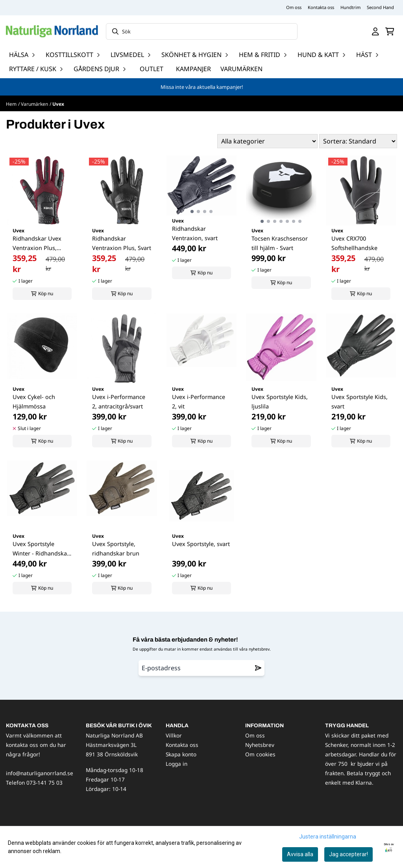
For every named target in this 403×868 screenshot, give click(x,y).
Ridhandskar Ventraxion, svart (195, 233)
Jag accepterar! (348, 854)
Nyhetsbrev (260, 745)
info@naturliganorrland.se (40, 773)
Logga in (177, 764)
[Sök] (202, 31)
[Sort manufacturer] (267, 141)
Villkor (174, 735)
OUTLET (152, 69)
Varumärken (241, 69)
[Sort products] (358, 141)
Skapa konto (181, 754)
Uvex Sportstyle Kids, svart (360, 402)
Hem (11, 104)
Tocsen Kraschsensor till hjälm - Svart (280, 243)
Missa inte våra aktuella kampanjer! (202, 87)
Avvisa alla (300, 854)
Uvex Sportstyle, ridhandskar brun (116, 549)
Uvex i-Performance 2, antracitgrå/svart (119, 402)
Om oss (294, 7)
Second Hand (380, 7)
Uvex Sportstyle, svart (201, 544)
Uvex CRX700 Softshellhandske (354, 243)
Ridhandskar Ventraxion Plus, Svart (122, 243)
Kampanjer (193, 69)
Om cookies (260, 754)
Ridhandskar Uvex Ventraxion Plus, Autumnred (37, 244)
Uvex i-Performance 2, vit (199, 402)
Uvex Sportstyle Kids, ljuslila (280, 402)
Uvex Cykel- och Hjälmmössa (34, 402)
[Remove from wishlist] (258, 668)
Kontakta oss (321, 7)
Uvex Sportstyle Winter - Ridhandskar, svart (41, 549)
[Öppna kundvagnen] (390, 31)
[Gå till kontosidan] (375, 31)
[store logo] (52, 31)
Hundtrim (350, 7)
